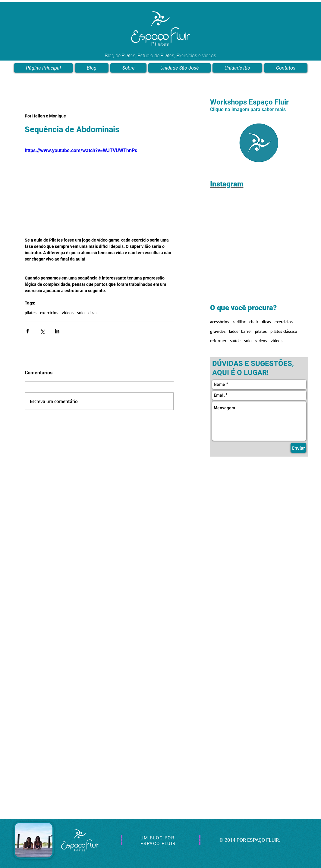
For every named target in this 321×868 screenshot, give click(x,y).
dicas (93, 312)
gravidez (218, 331)
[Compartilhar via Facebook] (28, 331)
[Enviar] (298, 448)
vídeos (277, 340)
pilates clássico (284, 331)
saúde (235, 340)
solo (81, 312)
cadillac (239, 322)
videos (68, 312)
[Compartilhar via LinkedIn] (57, 331)
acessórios (220, 322)
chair (254, 322)
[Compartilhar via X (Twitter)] (42, 331)
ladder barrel (240, 331)
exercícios (49, 312)
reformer (218, 340)
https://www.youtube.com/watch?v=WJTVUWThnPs (81, 150)
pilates (31, 312)
